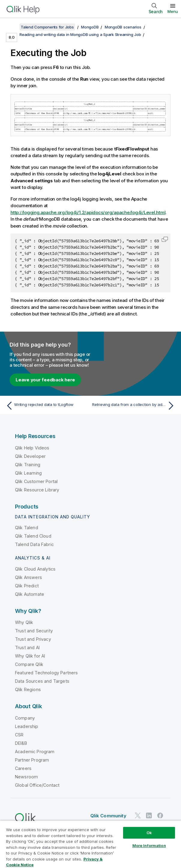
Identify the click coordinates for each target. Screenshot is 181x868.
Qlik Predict (27, 586)
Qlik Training (28, 465)
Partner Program (32, 760)
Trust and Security (34, 631)
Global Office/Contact (37, 785)
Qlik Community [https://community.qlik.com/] (108, 816)
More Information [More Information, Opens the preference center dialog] (149, 846)
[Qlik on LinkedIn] (149, 816)
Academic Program (35, 752)
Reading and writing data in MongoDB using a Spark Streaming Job (80, 34)
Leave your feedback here (45, 380)
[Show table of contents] (12, 27)
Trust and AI (27, 647)
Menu (173, 11)
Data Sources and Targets (42, 681)
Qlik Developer (30, 456)
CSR (19, 735)
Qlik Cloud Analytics (35, 569)
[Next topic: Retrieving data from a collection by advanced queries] (134, 406)
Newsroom (26, 777)
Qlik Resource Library (37, 490)
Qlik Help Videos (32, 448)
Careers (23, 768)
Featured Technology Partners (46, 673)
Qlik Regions (28, 689)
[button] (165, 239)
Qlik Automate (30, 594)
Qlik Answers (29, 577)
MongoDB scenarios (123, 27)
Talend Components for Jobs (47, 27)
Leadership (27, 726)
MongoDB (90, 27)
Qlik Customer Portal (36, 481)
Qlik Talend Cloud (33, 536)
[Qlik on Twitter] (138, 816)
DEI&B (21, 743)
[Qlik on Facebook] (160, 816)
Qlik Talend (27, 528)
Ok (149, 833)
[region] (90, 844)
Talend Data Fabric (34, 544)
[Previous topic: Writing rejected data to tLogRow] (47, 406)
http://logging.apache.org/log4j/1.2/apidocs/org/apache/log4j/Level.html (88, 212)
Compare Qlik (29, 664)
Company (25, 718)
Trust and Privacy (33, 639)
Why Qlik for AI (30, 656)
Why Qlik (24, 622)
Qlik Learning (28, 473)
